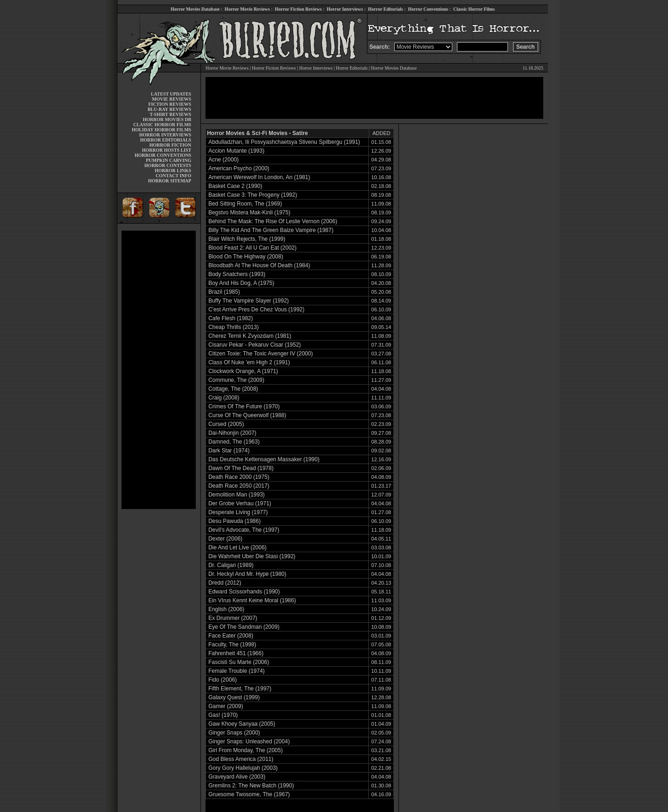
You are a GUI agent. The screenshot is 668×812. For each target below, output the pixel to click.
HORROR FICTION (170, 145)
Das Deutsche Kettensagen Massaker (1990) (264, 459)
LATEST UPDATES (171, 94)
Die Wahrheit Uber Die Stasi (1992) (252, 556)
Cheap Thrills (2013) (234, 327)
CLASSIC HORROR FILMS (162, 125)
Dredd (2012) (225, 583)
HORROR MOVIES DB (167, 119)
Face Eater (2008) (231, 636)
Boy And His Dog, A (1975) (241, 283)
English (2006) (226, 609)
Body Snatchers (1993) (237, 274)
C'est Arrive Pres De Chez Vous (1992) (256, 309)
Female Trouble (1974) (236, 671)
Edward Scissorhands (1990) (244, 592)
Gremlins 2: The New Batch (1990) (251, 786)
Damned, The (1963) (234, 442)
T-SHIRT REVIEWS (170, 114)
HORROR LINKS (173, 171)
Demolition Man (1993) (236, 495)
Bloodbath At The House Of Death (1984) (259, 265)
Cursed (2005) (226, 424)
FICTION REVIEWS (170, 104)
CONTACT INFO (174, 176)
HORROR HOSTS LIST (167, 150)
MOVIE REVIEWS (171, 99)
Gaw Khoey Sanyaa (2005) (242, 724)
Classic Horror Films (474, 9)
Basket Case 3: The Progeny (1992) (253, 195)
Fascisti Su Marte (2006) (239, 662)
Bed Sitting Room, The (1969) (245, 204)
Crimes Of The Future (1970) (244, 406)
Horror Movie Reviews (247, 9)
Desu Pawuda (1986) (234, 521)
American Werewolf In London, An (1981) (259, 177)
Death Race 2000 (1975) (239, 477)
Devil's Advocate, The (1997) (244, 530)
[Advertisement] (159, 370)
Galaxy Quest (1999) (234, 697)
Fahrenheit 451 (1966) (236, 653)
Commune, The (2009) (236, 380)
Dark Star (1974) (229, 451)
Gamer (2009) (226, 706)
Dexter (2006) (225, 539)
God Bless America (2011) (241, 759)
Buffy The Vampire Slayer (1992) (248, 301)
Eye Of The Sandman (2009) (244, 627)
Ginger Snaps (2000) (234, 733)
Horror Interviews (345, 9)
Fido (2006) (222, 680)
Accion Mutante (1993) (236, 151)
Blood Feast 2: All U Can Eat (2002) (252, 248)
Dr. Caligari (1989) (231, 565)
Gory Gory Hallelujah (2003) (243, 768)
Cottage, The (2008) (233, 389)
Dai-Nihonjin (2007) (232, 433)
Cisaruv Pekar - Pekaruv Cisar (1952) (254, 345)
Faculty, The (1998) (232, 644)
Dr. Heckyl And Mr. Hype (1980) (247, 574)
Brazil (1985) (224, 292)
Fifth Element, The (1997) (240, 689)
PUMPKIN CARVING (168, 160)
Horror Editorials (385, 9)
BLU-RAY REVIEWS (169, 109)
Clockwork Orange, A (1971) (243, 371)
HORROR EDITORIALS (166, 140)
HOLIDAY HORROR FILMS (161, 130)
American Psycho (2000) (239, 168)
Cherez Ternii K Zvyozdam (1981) (250, 336)
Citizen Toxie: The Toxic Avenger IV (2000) (260, 354)
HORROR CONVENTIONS (163, 155)
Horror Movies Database (195, 9)
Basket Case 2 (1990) (235, 186)
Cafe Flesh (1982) (231, 318)
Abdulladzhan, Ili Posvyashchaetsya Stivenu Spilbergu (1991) (284, 142)
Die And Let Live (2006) (237, 548)
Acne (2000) (223, 160)
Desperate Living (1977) (238, 512)
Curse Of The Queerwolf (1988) (247, 415)
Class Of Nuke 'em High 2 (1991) (249, 362)
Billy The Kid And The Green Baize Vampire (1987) (271, 230)
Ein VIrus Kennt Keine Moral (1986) (252, 600)
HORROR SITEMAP (170, 181)
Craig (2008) (224, 398)
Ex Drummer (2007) (233, 618)
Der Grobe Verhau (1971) (240, 503)
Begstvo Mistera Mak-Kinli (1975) (249, 213)
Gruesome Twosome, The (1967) (249, 794)
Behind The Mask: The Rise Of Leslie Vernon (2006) (273, 221)
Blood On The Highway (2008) (246, 257)
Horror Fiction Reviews (299, 9)
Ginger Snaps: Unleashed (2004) (249, 741)
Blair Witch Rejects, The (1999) (247, 239)
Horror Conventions (428, 9)
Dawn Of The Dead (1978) (241, 468)
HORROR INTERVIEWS (165, 135)
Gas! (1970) (223, 715)
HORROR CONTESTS (168, 165)
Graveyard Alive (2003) (237, 777)
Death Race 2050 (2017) (239, 486)
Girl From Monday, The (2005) (245, 750)
